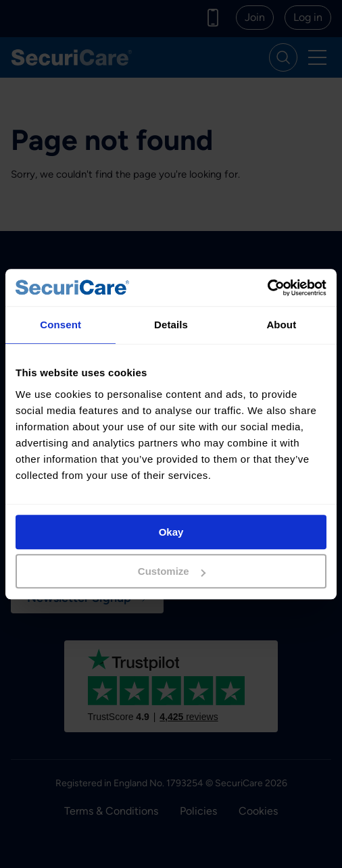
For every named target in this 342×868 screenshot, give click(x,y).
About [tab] (281, 325)
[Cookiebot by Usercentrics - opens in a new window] (267, 288)
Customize (172, 571)
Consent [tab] (60, 325)
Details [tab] (171, 325)
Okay (171, 532)
